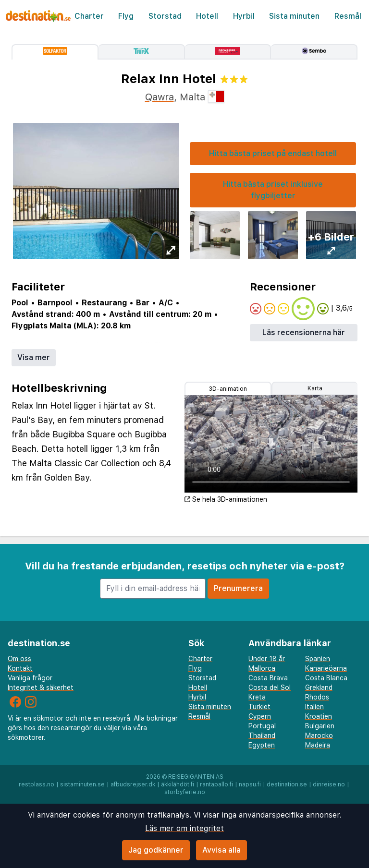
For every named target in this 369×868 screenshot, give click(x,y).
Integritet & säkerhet (41, 687)
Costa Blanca (326, 678)
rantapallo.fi (216, 784)
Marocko (319, 735)
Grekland (319, 687)
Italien (314, 707)
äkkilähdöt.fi (178, 784)
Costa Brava (268, 678)
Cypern (260, 716)
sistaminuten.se (82, 784)
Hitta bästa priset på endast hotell (273, 153)
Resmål (348, 16)
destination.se (287, 784)
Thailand (262, 735)
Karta (315, 388)
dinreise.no (329, 784)
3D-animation (228, 389)
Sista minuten (294, 16)
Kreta (257, 697)
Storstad (165, 16)
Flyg (126, 16)
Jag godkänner (156, 850)
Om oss (19, 659)
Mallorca (262, 668)
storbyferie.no (185, 792)
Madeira (318, 745)
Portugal (262, 726)
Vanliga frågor (30, 678)
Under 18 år (267, 659)
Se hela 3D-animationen (226, 499)
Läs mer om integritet (184, 828)
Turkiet (259, 707)
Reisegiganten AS (196, 777)
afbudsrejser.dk (133, 784)
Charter (89, 16)
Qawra (160, 97)
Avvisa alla (221, 850)
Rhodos (317, 697)
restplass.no (37, 784)
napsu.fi (250, 784)
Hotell (207, 16)
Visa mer (34, 357)
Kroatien (319, 716)
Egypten (262, 745)
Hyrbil (244, 16)
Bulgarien (320, 726)
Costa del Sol (270, 687)
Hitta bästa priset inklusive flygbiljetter (273, 190)
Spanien (318, 659)
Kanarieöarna (326, 668)
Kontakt (20, 668)
